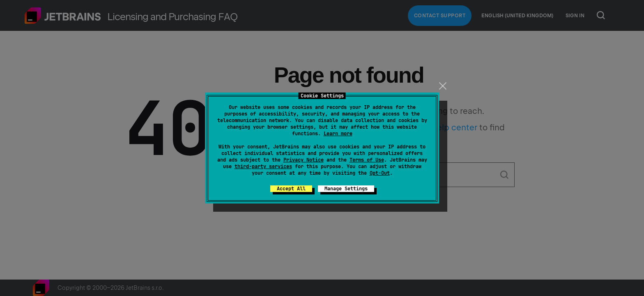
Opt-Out (380, 173)
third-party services (263, 166)
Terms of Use (367, 160)
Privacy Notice (304, 160)
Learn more (338, 134)
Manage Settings (346, 189)
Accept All (291, 189)
